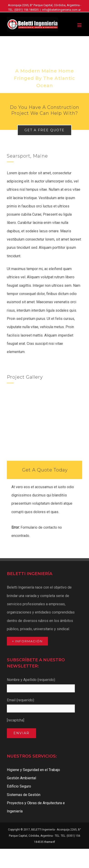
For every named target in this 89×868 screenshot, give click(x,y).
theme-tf (49, 842)
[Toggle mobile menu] (80, 25)
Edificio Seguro (19, 786)
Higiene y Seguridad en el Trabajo (33, 770)
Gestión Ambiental (21, 778)
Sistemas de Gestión (24, 795)
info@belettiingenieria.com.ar (61, 10)
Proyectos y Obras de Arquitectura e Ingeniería (36, 807)
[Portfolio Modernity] (44, 65)
